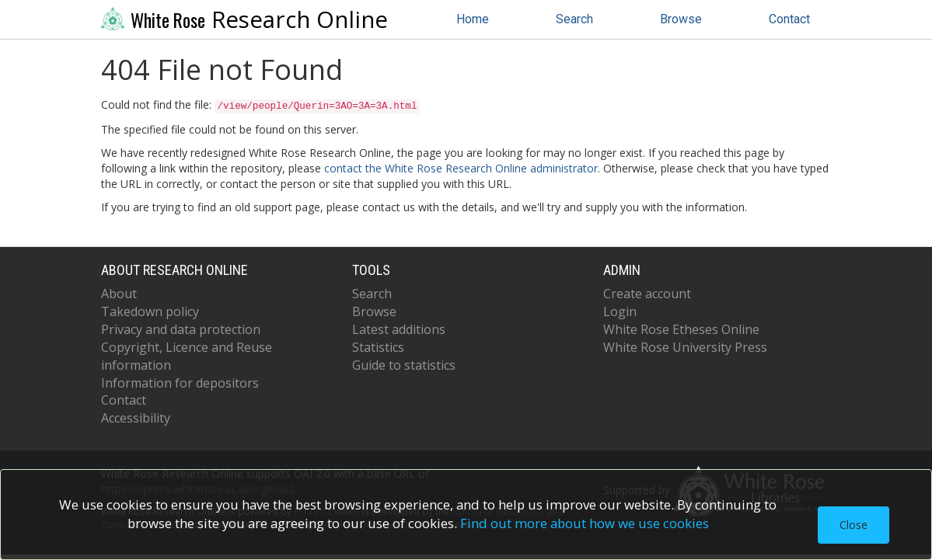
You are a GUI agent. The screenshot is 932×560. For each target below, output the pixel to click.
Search (574, 19)
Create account (647, 294)
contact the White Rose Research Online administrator (461, 168)
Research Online (245, 19)
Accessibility (136, 418)
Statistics (378, 347)
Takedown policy (150, 311)
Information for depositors (180, 383)
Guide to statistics (404, 365)
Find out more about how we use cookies (585, 523)
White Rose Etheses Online (681, 329)
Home (473, 19)
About (119, 294)
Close (853, 525)
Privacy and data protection (181, 329)
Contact (789, 19)
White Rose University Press (685, 347)
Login (620, 311)
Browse (681, 19)
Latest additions (399, 329)
